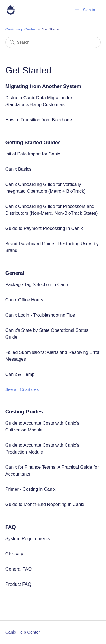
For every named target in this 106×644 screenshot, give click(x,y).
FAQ (11, 527)
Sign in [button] (89, 10)
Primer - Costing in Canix (31, 489)
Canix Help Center (20, 29)
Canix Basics (18, 169)
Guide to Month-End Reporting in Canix (45, 504)
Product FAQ (18, 584)
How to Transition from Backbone (39, 120)
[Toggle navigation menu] (77, 10)
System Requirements (28, 539)
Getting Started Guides (33, 143)
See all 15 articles (22, 389)
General (15, 273)
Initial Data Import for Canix (33, 154)
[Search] (53, 42)
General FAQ (19, 569)
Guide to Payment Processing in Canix (44, 228)
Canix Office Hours (24, 300)
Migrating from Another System (43, 86)
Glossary (14, 554)
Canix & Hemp (20, 374)
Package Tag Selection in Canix (37, 285)
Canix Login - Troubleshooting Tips (40, 315)
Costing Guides (24, 412)
